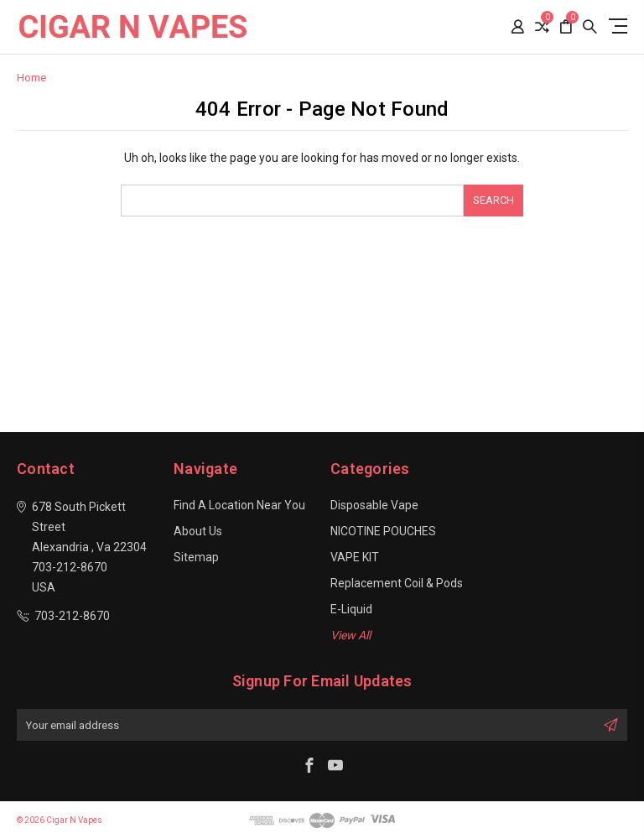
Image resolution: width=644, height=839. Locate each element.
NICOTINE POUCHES (383, 531)
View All (351, 635)
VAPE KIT (355, 557)
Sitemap (196, 557)
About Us (198, 531)
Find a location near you (239, 505)
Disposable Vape (374, 505)
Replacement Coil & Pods (397, 583)
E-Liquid (351, 609)
